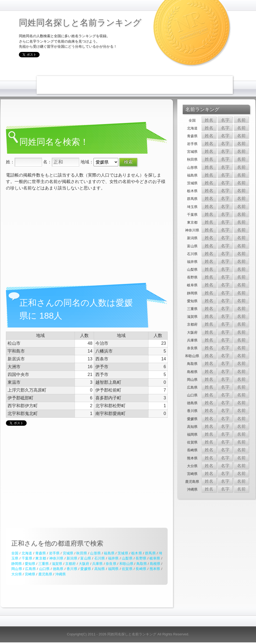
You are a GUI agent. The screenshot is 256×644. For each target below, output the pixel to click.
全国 (15, 553)
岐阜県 (155, 558)
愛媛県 (86, 569)
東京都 (41, 558)
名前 (241, 120)
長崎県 (141, 569)
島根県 (155, 564)
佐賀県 (127, 569)
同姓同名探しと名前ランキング (80, 23)
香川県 (72, 569)
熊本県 (155, 569)
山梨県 (127, 558)
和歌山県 (126, 564)
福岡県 (113, 569)
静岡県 (17, 564)
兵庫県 (97, 564)
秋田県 (82, 553)
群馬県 (150, 553)
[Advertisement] (69, 84)
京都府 (70, 564)
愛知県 (30, 564)
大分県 (17, 574)
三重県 (44, 564)
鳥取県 (142, 564)
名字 (225, 120)
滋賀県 (57, 564)
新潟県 (72, 558)
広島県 (30, 569)
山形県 (95, 553)
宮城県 (68, 553)
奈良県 (111, 564)
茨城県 (123, 553)
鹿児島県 (45, 574)
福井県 (113, 558)
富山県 (86, 558)
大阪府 (84, 564)
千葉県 (27, 558)
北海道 (27, 553)
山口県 (44, 569)
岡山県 (17, 569)
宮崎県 (30, 574)
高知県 (100, 569)
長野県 (141, 558)
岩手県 (54, 553)
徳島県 (58, 569)
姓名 (209, 120)
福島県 (109, 553)
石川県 (100, 558)
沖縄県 (60, 574)
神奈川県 (56, 558)
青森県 (41, 553)
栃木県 (137, 553)
